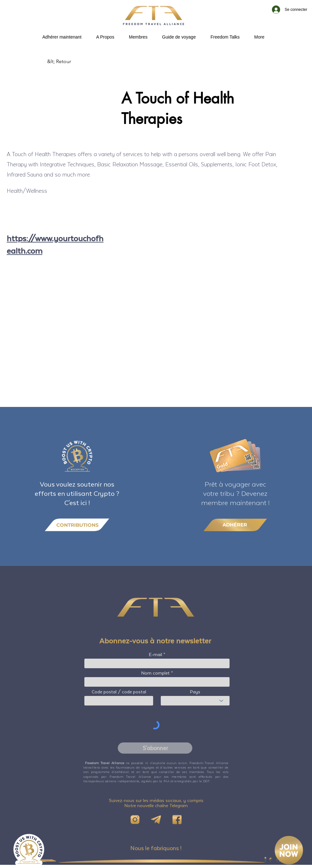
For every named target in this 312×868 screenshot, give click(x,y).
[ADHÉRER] (235, 525)
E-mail (156, 655)
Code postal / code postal (119, 692)
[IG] (135, 820)
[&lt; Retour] (68, 61)
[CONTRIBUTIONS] (77, 525)
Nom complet (156, 673)
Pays (195, 692)
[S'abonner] (155, 748)
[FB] (177, 820)
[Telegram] (156, 820)
